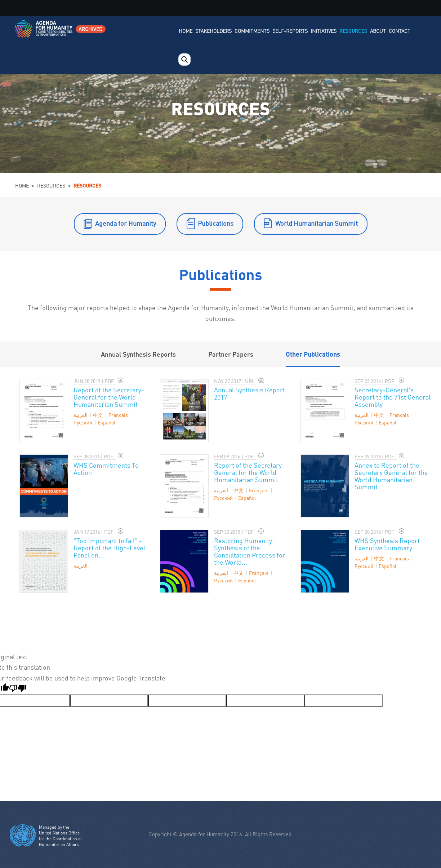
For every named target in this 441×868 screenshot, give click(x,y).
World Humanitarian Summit (317, 223)
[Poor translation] (18, 689)
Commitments (252, 31)
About (378, 31)
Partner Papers (231, 354)
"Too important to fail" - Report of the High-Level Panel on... (109, 548)
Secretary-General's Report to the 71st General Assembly (393, 397)
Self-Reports (290, 31)
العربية (81, 415)
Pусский (83, 422)
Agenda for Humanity (126, 223)
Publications (216, 223)
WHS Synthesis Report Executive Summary (387, 544)
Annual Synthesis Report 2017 (250, 393)
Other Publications (313, 354)
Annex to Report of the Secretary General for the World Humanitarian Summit (391, 476)
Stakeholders (213, 31)
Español (106, 422)
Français (118, 415)
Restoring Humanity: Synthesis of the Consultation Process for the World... (250, 551)
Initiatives (324, 31)
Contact (400, 31)
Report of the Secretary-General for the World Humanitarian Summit (109, 397)
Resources (353, 31)
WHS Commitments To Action (106, 469)
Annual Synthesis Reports (138, 354)
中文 (98, 415)
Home (186, 31)
